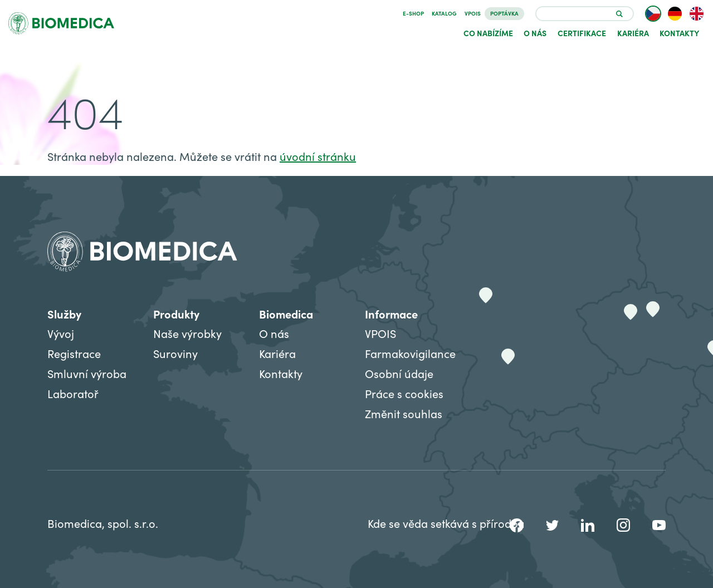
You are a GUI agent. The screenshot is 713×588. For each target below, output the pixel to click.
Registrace (74, 353)
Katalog (444, 13)
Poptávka (504, 13)
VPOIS (473, 13)
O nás (535, 33)
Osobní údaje (399, 373)
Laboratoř (73, 393)
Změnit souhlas (404, 413)
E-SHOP (413, 13)
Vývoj (61, 333)
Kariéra (633, 33)
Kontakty (679, 33)
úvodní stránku (318, 156)
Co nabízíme (488, 33)
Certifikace (582, 33)
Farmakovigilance (410, 353)
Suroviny (175, 353)
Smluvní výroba (87, 373)
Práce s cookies (404, 393)
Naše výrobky (187, 333)
